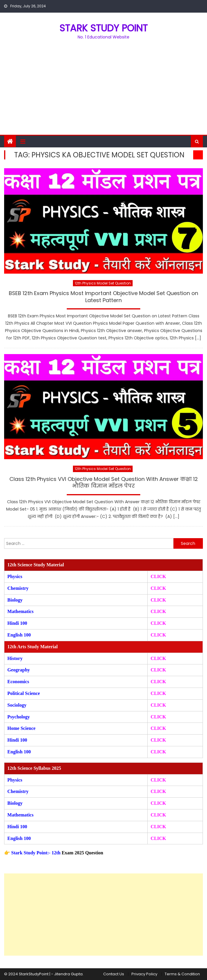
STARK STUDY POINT (103, 28)
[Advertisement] (103, 91)
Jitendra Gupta (68, 974)
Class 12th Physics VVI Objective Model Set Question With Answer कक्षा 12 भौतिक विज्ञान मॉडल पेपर (104, 483)
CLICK (158, 611)
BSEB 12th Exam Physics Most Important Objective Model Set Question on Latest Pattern (103, 297)
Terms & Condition (182, 974)
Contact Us (114, 974)
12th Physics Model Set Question (103, 283)
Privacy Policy (144, 974)
